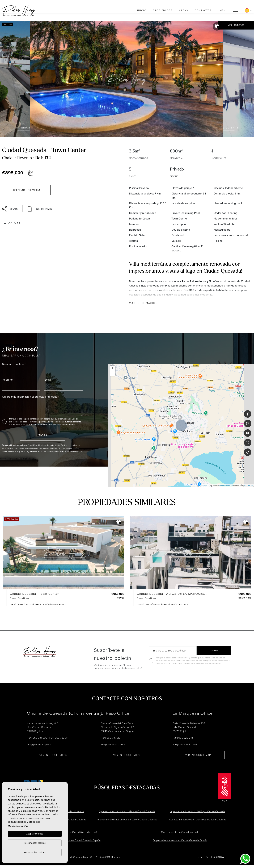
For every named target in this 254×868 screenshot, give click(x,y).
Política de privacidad (39, 422)
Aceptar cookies (35, 834)
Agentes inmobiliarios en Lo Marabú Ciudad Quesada (127, 811)
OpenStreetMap (226, 486)
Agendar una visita (26, 190)
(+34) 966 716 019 (111, 738)
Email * (48, 380)
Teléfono (7, 380)
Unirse (214, 651)
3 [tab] (127, 616)
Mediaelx (116, 857)
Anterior (23, 128)
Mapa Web (89, 857)
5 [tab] (171, 616)
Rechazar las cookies (35, 852)
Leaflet (204, 486)
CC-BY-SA (249, 486)
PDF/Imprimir (40, 209)
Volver (13, 223)
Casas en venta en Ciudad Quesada (180, 832)
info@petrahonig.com (39, 745)
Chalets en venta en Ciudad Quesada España (74, 832)
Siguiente (231, 128)
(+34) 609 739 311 (59, 738)
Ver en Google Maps (53, 755)
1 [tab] (83, 616)
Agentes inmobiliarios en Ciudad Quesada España (74, 840)
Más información (143, 303)
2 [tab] (105, 616)
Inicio (142, 10)
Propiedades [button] (163, 10)
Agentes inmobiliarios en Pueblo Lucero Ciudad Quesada (127, 820)
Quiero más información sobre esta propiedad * (30, 397)
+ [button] (113, 368)
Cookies (77, 857)
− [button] (113, 373)
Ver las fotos (236, 25)
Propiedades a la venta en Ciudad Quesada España (180, 840)
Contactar (203, 10)
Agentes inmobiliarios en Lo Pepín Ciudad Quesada (198, 811)
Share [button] (10, 209)
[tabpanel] (63, 561)
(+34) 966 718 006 (37, 738)
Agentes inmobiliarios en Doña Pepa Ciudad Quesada (198, 820)
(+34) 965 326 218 (183, 738)
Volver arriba (211, 857)
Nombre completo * (14, 364)
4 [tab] (149, 616)
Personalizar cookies (35, 843)
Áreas (184, 10)
